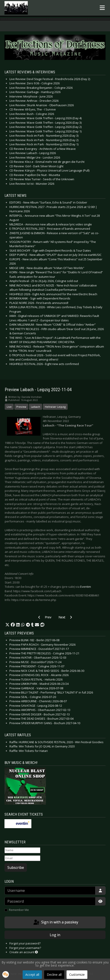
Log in (55, 935)
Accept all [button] (32, 975)
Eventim (86, 587)
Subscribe (16, 868)
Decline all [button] (54, 975)
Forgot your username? (25, 948)
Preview (21, 407)
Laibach (36, 407)
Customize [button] (77, 975)
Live (9, 407)
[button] (7, 625)
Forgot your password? (25, 943)
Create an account (24, 952)
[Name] (22, 850)
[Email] (22, 858)
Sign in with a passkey (55, 923)
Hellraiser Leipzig (55, 407)
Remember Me (19, 910)
